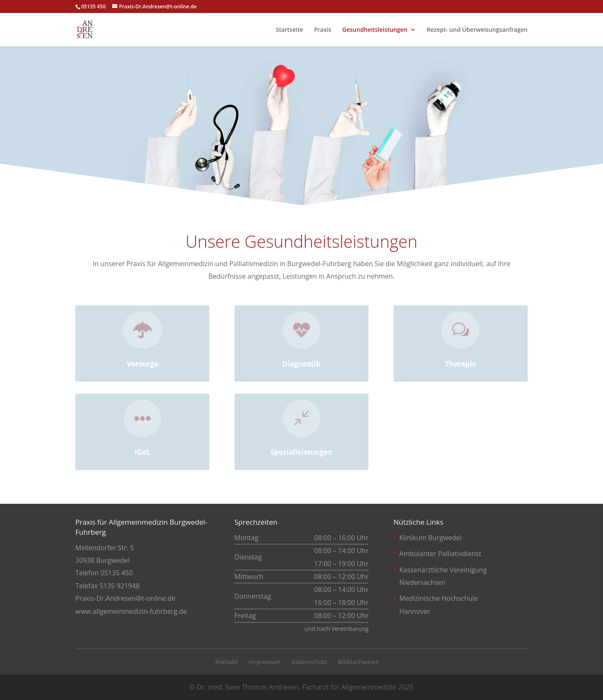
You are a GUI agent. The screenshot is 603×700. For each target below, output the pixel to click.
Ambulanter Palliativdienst (441, 554)
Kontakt (227, 662)
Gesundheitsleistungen (375, 30)
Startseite (289, 30)
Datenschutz (309, 662)
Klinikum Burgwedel (430, 538)
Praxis (323, 30)
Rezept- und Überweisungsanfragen (477, 30)
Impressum (265, 662)
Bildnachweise (358, 662)
